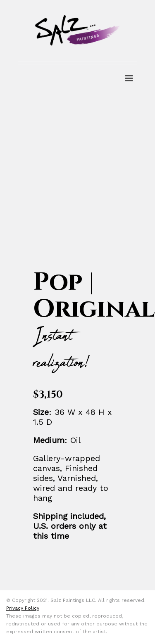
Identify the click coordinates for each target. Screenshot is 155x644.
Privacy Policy (23, 608)
